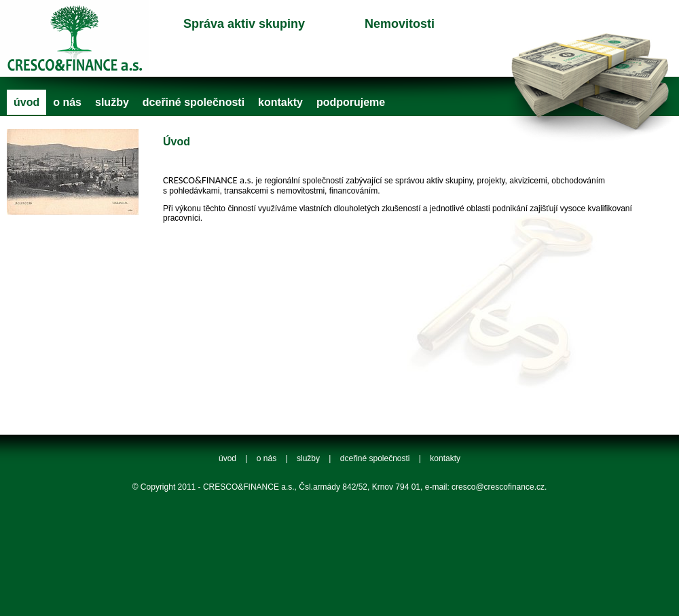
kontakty (280, 102)
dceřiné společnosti (194, 102)
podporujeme (351, 102)
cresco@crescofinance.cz (498, 487)
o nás (67, 102)
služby (112, 102)
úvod (26, 102)
